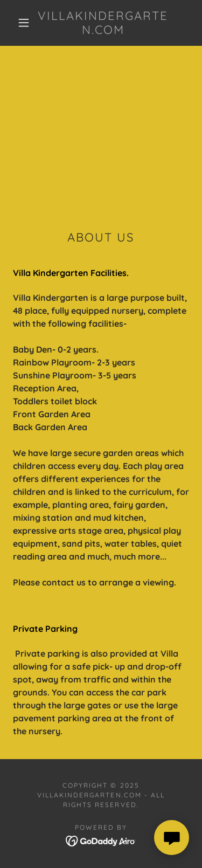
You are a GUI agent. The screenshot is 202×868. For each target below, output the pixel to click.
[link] (103, 23)
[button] (24, 23)
